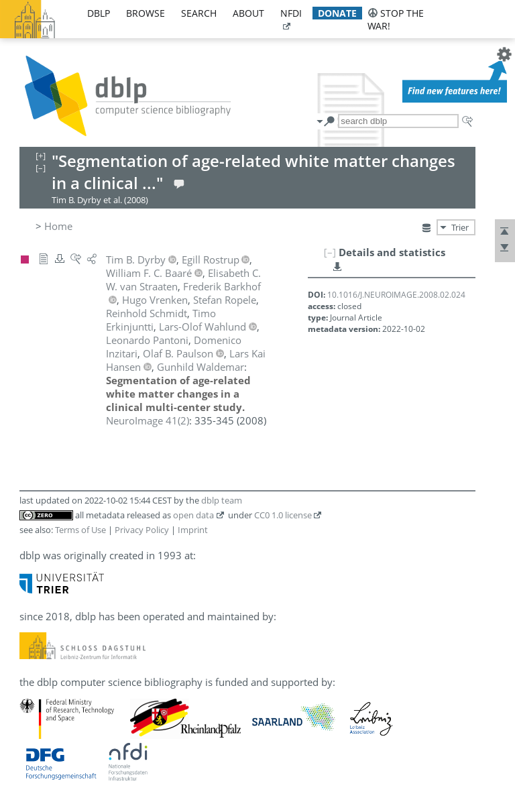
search (199, 13)
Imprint (193, 530)
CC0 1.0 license (283, 515)
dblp (99, 13)
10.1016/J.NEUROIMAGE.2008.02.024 (396, 295)
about (248, 13)
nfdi (291, 13)
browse (146, 13)
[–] (330, 252)
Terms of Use (80, 530)
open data (193, 515)
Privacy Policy (142, 530)
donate (337, 13)
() (148, 420)
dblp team (222, 500)
